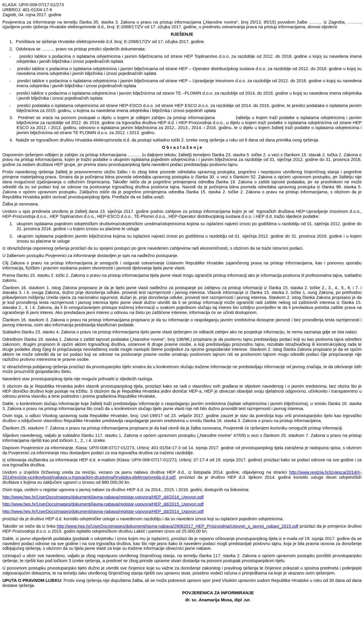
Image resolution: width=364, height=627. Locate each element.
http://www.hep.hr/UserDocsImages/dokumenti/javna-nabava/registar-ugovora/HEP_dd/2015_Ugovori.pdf (103, 504)
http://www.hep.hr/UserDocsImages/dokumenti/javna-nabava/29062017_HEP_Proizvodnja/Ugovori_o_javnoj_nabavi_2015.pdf (177, 526)
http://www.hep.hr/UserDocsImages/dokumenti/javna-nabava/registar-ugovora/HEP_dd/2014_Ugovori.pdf (103, 511)
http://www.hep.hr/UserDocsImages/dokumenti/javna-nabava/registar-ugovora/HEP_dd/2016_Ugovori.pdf (103, 497)
